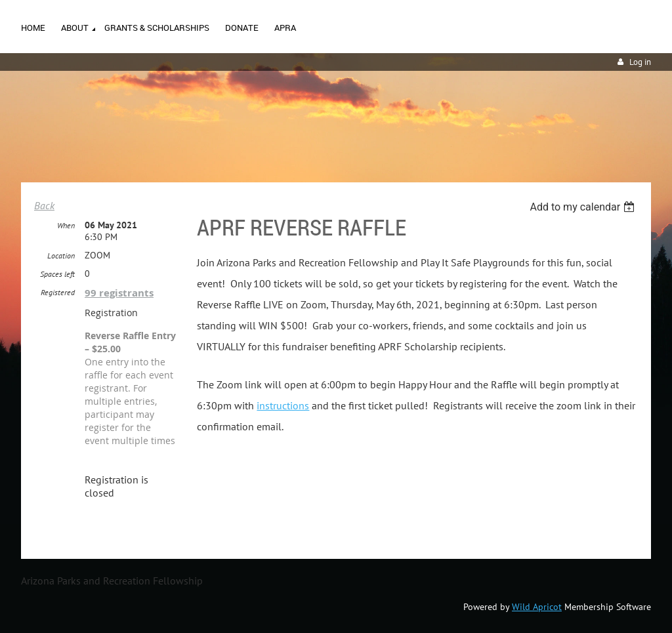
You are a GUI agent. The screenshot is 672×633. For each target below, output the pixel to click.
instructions (283, 405)
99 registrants (119, 293)
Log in (640, 62)
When (66, 225)
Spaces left (57, 274)
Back (44, 205)
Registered (58, 292)
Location (61, 255)
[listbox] (584, 207)
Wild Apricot (537, 607)
